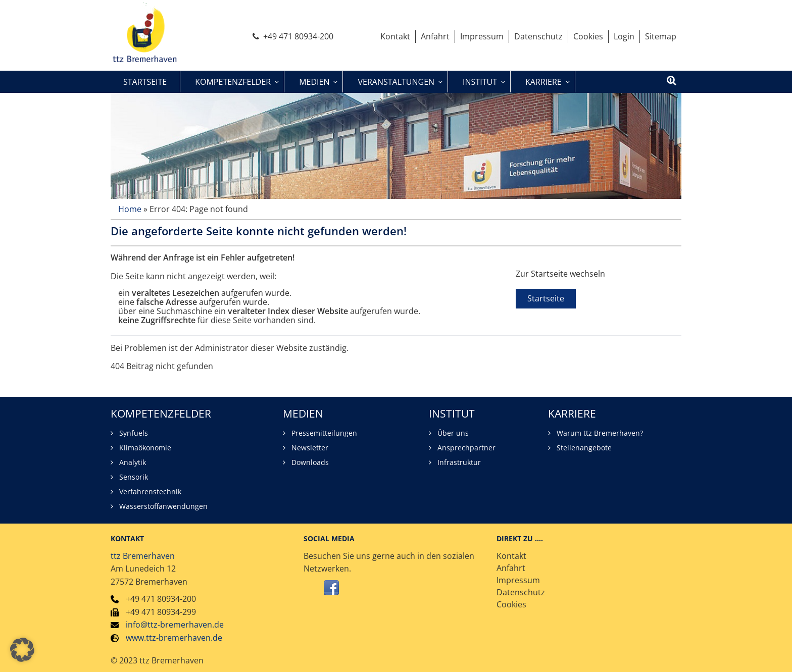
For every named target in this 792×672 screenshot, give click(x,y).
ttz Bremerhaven (143, 556)
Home (130, 209)
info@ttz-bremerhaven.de (175, 625)
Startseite (546, 298)
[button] (22, 650)
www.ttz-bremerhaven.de (174, 638)
